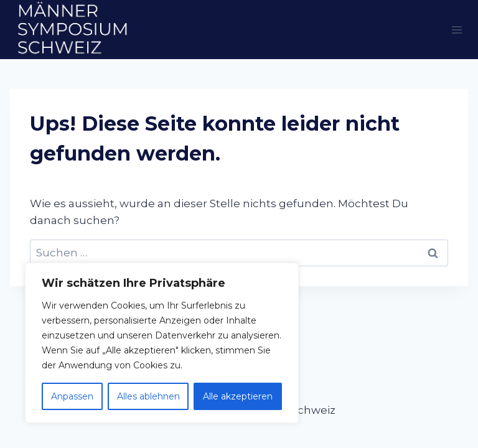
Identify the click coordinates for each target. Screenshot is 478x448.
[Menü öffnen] (457, 30)
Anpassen (72, 396)
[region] (162, 343)
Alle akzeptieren (238, 396)
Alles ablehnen (148, 396)
